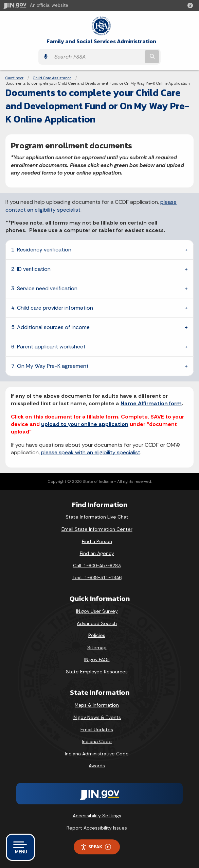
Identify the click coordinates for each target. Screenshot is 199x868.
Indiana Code (97, 741)
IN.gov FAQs (97, 659)
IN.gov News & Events (97, 717)
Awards (97, 766)
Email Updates (97, 730)
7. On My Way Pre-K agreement (50, 366)
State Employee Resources (97, 672)
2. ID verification (31, 269)
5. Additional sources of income (50, 327)
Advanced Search (97, 623)
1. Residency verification (41, 250)
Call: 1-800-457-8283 (97, 566)
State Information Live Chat (97, 517)
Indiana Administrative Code (97, 754)
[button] (192, 5)
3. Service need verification (44, 288)
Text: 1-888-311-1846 (97, 577)
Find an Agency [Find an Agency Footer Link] (97, 553)
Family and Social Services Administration (101, 41)
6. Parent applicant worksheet (48, 347)
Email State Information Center (97, 529)
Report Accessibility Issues (97, 828)
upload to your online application (85, 424)
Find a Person (97, 541)
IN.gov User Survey (97, 611)
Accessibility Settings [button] (97, 816)
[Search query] (97, 57)
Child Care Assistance (52, 78)
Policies (97, 635)
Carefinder (14, 78)
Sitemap (97, 648)
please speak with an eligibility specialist (91, 452)
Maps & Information (97, 705)
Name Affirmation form (151, 403)
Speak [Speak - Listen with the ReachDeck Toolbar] (96, 847)
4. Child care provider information (52, 308)
